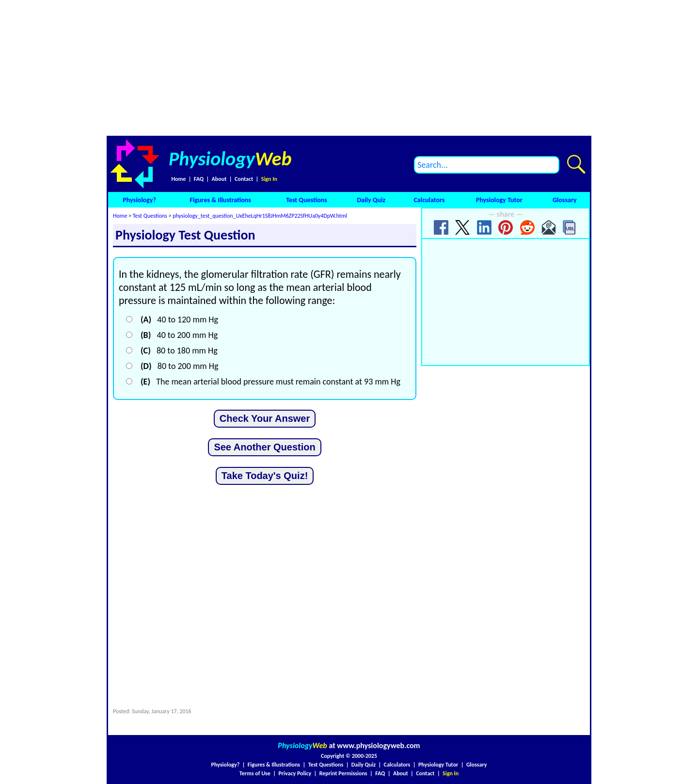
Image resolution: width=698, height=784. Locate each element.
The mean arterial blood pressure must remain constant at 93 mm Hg (270, 382)
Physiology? (139, 200)
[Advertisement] (349, 68)
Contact (244, 179)
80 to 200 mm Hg (179, 366)
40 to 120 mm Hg (179, 320)
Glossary (565, 200)
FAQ (199, 179)
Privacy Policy (295, 773)
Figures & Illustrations (221, 200)
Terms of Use (255, 773)
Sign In (269, 179)
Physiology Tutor (499, 200)
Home (178, 179)
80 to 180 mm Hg (179, 351)
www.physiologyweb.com (378, 745)
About (219, 179)
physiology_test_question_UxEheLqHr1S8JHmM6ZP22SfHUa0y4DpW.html (260, 216)
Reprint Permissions (343, 773)
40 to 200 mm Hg (179, 335)
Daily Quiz (371, 200)
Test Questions (307, 200)
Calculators (429, 200)
